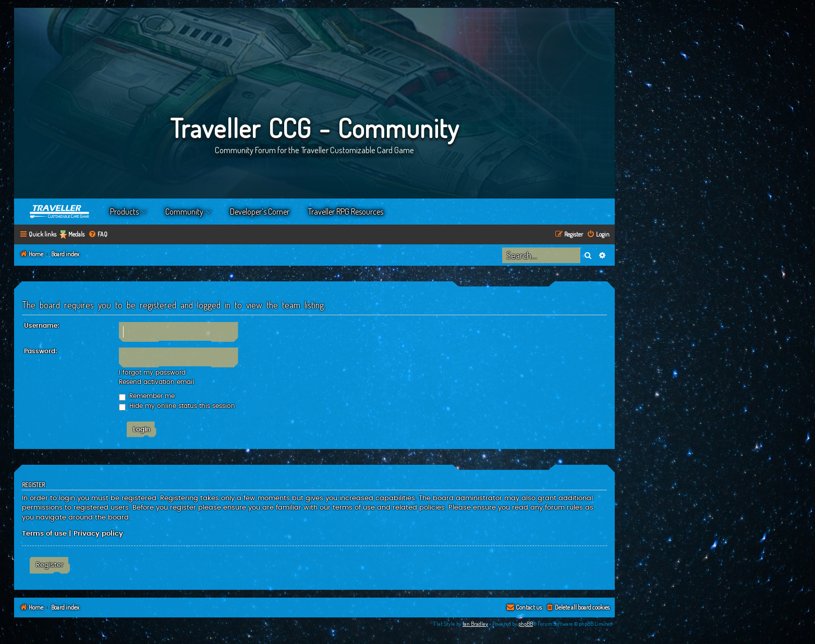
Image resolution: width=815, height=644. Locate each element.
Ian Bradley (475, 624)
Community (184, 212)
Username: (42, 326)
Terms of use (44, 534)
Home (60, 212)
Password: (41, 351)
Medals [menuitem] (76, 234)
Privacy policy (98, 534)
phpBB (526, 624)
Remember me (147, 396)
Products (124, 212)
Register (50, 565)
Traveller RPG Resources (346, 212)
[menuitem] (98, 235)
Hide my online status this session (177, 406)
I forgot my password (152, 373)
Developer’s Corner (260, 212)
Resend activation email (156, 382)
